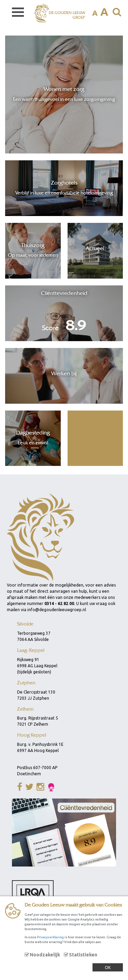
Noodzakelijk (45, 955)
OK (108, 968)
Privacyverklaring (50, 937)
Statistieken (83, 955)
